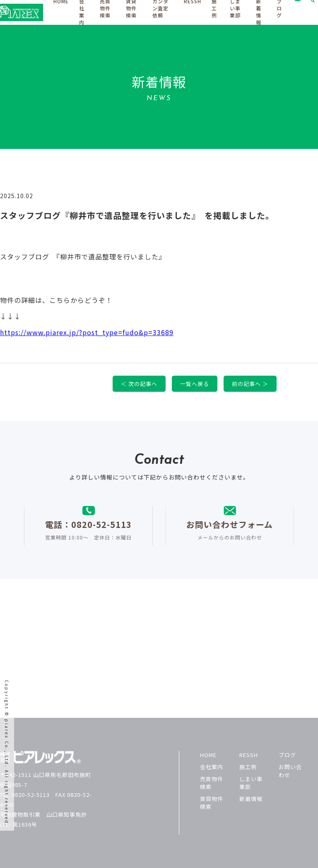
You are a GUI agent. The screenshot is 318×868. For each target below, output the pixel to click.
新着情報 (251, 799)
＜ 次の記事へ (142, 384)
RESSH (249, 755)
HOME (208, 755)
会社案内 (212, 767)
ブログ (287, 755)
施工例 (248, 767)
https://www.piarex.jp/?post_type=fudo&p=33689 (90, 332)
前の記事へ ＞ (253, 384)
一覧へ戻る (198, 384)
